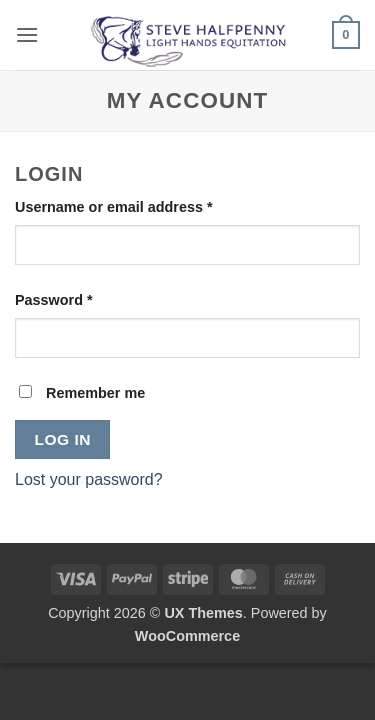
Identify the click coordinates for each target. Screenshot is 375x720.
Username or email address (144, 205)
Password (84, 298)
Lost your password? (89, 479)
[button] (27, 34)
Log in (63, 439)
